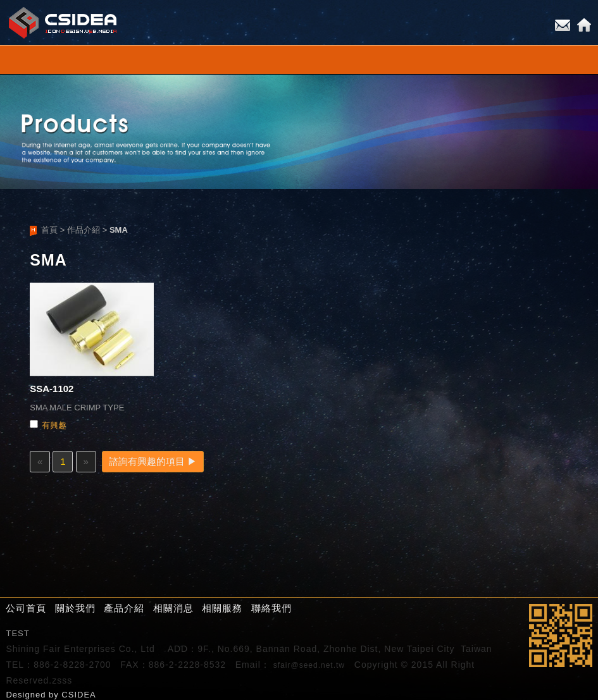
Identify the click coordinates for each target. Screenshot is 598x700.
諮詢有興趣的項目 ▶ (153, 461)
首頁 (49, 230)
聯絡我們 (271, 608)
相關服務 (222, 608)
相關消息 (173, 608)
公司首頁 (26, 608)
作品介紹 (84, 230)
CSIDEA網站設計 (63, 22)
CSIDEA (78, 695)
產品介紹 (124, 608)
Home (584, 25)
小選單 (299, 60)
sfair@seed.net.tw (309, 665)
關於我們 (75, 608)
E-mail (563, 25)
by (55, 695)
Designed (27, 695)
